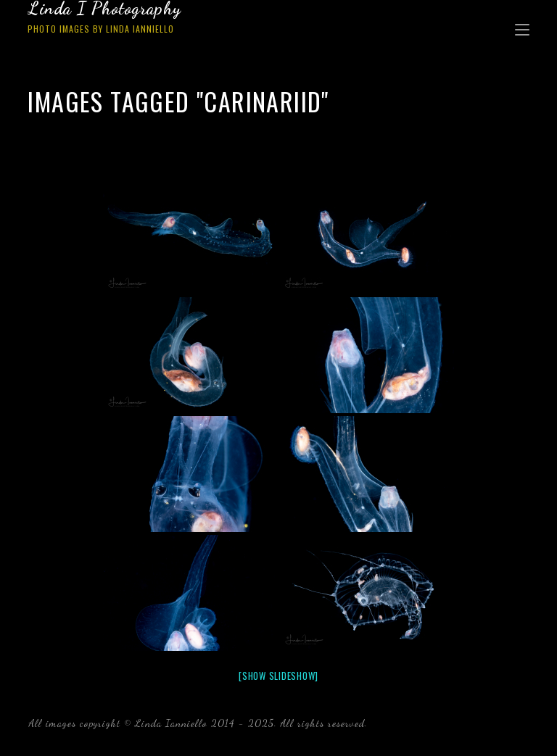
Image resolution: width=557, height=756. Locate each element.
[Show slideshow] (278, 676)
